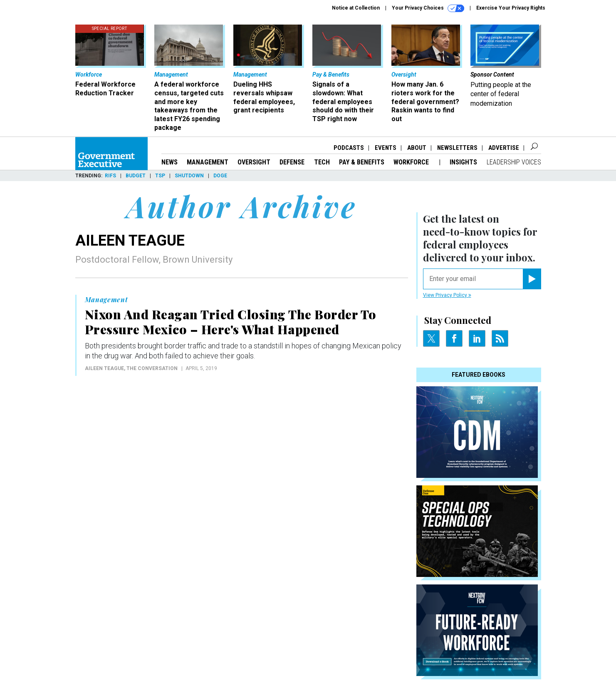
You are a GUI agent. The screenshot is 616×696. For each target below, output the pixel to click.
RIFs (110, 176)
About (417, 148)
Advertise (504, 148)
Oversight (254, 162)
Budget (136, 176)
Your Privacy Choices (428, 8)
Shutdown (189, 176)
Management (208, 162)
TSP (160, 176)
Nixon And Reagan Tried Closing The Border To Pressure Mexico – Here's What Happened (231, 322)
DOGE (220, 176)
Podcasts (349, 148)
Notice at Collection (356, 8)
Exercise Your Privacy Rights (511, 8)
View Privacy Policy (447, 295)
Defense (292, 162)
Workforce (412, 162)
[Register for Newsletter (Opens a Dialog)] (532, 279)
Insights (463, 162)
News (169, 162)
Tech (322, 162)
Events (386, 148)
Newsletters (457, 148)
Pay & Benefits (362, 162)
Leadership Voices (514, 162)
